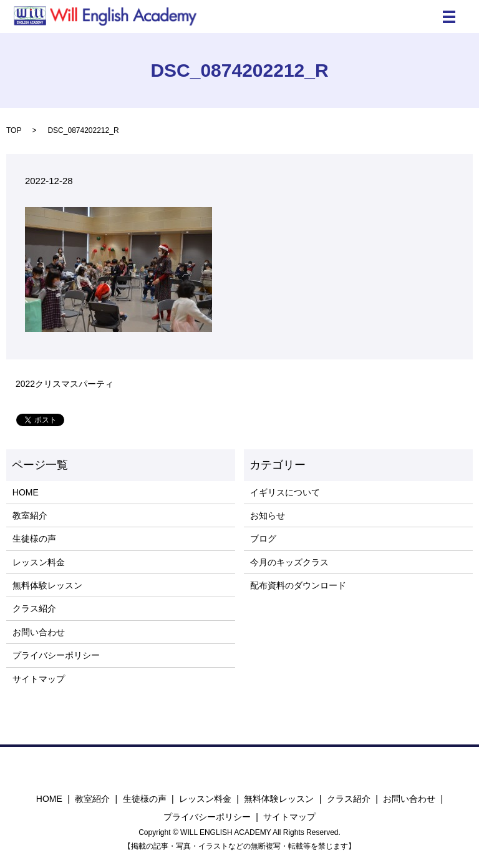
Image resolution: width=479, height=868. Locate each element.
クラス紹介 (34, 608)
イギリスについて (285, 492)
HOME (26, 492)
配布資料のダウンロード (298, 585)
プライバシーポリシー (56, 655)
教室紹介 (30, 515)
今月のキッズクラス (289, 562)
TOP (14, 130)
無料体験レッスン (47, 585)
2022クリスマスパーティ (65, 384)
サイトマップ (39, 679)
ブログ (263, 539)
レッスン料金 (39, 562)
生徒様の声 (34, 539)
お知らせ (268, 515)
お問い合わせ (39, 632)
